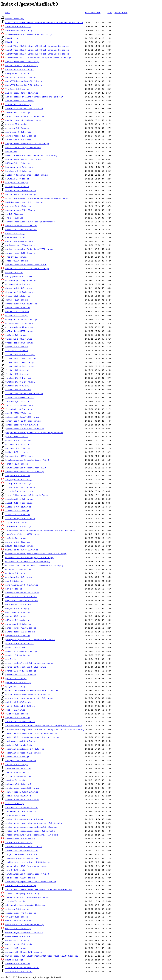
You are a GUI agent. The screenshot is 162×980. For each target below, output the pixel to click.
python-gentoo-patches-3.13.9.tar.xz (26, 667)
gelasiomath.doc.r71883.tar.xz (22, 417)
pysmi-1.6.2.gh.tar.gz (18, 655)
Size (110, 12)
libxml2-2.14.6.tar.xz (18, 515)
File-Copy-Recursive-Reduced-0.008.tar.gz (29, 34)
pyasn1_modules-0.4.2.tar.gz (21, 651)
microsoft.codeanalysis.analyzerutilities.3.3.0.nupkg (36, 554)
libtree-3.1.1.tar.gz (17, 511)
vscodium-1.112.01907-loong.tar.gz (25, 925)
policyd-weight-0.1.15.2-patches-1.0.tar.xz (30, 640)
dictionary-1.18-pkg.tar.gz (21, 280)
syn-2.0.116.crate (15, 815)
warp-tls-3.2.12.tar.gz (18, 928)
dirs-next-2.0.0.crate (18, 284)
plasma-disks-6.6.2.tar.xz (20, 632)
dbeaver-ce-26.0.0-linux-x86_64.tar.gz (27, 269)
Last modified (93, 12)
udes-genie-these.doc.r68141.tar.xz (25, 905)
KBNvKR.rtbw (12, 38)
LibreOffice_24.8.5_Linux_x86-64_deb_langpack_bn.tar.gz (37, 46)
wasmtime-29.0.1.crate (18, 936)
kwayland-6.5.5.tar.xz (18, 476)
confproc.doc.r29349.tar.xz (21, 245)
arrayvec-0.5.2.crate (17, 128)
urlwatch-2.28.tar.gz (17, 909)
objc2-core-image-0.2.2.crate (22, 600)
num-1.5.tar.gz (14, 589)
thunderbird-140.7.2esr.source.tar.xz (27, 866)
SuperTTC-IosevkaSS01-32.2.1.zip (24, 81)
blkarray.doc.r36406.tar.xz (21, 190)
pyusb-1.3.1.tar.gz (16, 679)
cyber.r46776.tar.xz (17, 261)
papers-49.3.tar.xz (16, 616)
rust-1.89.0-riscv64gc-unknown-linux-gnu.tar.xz (32, 737)
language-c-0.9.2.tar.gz (19, 479)
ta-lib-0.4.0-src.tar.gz (19, 843)
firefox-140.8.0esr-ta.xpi (20, 366)
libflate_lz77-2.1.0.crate (20, 487)
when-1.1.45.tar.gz (16, 948)
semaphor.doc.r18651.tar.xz (21, 761)
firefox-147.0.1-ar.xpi (18, 378)
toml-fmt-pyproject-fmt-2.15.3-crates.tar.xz (31, 882)
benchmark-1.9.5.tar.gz (18, 171)
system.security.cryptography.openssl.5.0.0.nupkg (34, 823)
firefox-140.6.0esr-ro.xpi (20, 354)
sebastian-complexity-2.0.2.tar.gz (25, 749)
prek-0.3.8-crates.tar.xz (19, 643)
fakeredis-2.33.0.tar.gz (19, 339)
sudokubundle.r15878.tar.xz (21, 811)
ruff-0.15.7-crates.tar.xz (20, 722)
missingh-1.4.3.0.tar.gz (19, 577)
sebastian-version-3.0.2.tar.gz (23, 753)
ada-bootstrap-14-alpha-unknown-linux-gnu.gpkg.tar (34, 97)
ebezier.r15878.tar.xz (18, 308)
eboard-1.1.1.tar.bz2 (17, 311)
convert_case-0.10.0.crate (20, 253)
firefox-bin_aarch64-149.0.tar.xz (24, 394)
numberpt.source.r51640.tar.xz (22, 593)
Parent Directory (15, 19)
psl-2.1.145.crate (15, 647)
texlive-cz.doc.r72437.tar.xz (22, 858)
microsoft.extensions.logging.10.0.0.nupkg (29, 558)
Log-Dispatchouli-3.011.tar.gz (22, 62)
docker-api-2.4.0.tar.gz (19, 288)
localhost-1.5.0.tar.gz (18, 526)
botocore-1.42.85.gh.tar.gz (21, 194)
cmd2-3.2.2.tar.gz (15, 233)
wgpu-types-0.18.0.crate (19, 944)
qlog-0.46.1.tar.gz (16, 686)
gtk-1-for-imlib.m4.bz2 (18, 440)
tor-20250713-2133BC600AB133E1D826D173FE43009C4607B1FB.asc (39, 889)
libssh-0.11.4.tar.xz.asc (19, 503)
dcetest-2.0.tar (14, 272)
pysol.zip (11, 659)
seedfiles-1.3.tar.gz (17, 757)
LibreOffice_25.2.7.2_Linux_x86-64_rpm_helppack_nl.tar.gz (38, 58)
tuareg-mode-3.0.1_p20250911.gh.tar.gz (27, 897)
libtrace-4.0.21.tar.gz (18, 507)
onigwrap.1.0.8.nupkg (17, 608)
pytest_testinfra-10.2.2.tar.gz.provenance (29, 663)
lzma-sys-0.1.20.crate (18, 542)
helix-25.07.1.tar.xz (17, 452)
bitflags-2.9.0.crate (17, 187)
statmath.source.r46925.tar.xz (22, 800)
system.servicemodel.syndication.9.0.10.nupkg (31, 827)
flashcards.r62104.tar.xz (19, 397)
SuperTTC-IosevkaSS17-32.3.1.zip (24, 85)
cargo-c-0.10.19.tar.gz (18, 206)
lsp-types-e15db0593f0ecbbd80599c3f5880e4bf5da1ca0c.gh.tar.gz (41, 530)
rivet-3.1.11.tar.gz (17, 714)
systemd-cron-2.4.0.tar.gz (20, 839)
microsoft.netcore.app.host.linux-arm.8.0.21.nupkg (34, 565)
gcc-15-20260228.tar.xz (18, 413)
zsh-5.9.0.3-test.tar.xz (19, 971)
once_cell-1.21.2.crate (18, 604)
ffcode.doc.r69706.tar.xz (19, 343)
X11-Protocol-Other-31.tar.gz (22, 93)
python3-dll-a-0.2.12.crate (21, 675)
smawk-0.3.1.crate (15, 780)
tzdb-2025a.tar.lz (15, 901)
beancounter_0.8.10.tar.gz (20, 167)
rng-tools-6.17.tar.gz (18, 718)
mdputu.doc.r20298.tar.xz (19, 546)
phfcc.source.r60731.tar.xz (21, 628)
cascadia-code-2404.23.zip (20, 210)
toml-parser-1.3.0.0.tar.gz (21, 886)
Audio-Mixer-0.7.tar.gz (18, 26)
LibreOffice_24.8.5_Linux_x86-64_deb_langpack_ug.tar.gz (37, 54)
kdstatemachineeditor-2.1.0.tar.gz (25, 472)
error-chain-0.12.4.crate (19, 327)
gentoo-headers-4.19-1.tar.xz (22, 425)
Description (121, 12)
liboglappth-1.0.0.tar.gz (19, 499)
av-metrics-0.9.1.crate (18, 140)
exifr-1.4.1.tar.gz (16, 335)
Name (8, 12)
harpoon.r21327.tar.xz (18, 448)
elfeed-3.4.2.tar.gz (17, 315)
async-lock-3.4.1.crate (18, 132)
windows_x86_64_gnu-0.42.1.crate (24, 952)
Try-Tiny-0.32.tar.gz (17, 89)
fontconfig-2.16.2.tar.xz (19, 401)
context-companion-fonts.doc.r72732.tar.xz (29, 249)
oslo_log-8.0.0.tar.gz (18, 612)
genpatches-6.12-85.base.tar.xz (23, 421)
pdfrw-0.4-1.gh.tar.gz (18, 620)
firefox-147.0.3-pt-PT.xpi (20, 382)
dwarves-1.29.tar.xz (17, 300)
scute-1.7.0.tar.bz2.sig (19, 745)
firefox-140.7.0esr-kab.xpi (21, 358)
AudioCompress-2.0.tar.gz (19, 30)
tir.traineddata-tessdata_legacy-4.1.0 (27, 874)
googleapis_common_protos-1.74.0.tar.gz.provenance (34, 433)
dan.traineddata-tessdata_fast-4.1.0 (26, 265)
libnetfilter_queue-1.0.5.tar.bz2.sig (27, 495)
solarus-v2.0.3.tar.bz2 (18, 784)
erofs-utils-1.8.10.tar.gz (20, 323)
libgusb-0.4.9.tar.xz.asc (19, 491)
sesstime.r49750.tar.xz (18, 768)
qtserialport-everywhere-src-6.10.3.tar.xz (29, 698)
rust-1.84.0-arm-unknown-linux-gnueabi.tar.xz (31, 733)
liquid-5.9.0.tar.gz (17, 522)
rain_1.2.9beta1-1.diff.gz (20, 706)
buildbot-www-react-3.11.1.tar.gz (24, 202)
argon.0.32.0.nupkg (16, 124)
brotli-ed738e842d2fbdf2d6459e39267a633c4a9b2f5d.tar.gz (37, 198)
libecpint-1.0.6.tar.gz (18, 483)
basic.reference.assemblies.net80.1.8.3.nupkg (31, 155)
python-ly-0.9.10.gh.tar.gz (21, 671)
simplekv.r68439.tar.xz (18, 776)
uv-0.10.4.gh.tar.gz (17, 917)
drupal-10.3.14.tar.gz (18, 296)
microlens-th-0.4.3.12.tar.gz (22, 550)
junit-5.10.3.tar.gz (17, 464)
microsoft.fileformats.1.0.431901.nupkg (28, 561)
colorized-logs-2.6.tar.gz (20, 241)
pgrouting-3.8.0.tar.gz (18, 624)
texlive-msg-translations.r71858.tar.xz (28, 862)
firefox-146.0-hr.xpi (17, 370)
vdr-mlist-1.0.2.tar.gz (18, 921)
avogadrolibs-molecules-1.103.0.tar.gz (27, 144)
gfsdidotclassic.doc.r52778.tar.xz (25, 429)
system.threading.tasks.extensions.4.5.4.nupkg (32, 835)
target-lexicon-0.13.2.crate (21, 854)
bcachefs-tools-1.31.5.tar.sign (23, 159)
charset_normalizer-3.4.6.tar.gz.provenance (30, 222)
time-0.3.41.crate (15, 870)
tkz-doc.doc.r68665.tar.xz (20, 878)
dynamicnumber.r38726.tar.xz (21, 304)
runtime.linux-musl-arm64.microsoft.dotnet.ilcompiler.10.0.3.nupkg (44, 725)
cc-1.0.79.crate (14, 214)
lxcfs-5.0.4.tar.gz (16, 538)
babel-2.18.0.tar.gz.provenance (23, 147)
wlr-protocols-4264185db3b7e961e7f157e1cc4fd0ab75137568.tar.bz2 (42, 956)
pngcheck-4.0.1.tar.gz (18, 636)
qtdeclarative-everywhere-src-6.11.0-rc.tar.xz (32, 690)
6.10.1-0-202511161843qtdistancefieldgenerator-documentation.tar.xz (44, 23)
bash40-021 (11, 151)
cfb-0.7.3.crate (14, 218)
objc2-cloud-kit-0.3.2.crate (21, 597)
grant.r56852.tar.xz (17, 436)
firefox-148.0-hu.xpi (17, 386)
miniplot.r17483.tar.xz (18, 569)
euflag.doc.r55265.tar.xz (19, 331)
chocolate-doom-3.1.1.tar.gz (21, 226)
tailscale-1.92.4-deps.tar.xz (22, 850)
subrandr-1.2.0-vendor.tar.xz (22, 807)
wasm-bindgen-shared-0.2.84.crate (24, 932)
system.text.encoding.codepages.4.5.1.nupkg (30, 831)
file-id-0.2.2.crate (17, 351)
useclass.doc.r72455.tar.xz (21, 913)
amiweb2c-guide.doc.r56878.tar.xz (24, 108)
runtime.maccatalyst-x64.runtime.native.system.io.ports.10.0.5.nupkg (45, 729)
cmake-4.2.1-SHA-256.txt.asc (21, 229)
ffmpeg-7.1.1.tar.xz (17, 347)
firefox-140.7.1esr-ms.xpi (20, 362)
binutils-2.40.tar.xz (17, 179)
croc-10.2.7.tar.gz (16, 257)
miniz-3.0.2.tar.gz (16, 573)
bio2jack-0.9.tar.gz (17, 183)
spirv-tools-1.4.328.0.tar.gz (22, 792)
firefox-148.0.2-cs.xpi (18, 390)
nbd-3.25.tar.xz (14, 581)
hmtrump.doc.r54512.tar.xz (20, 456)
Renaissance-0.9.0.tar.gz (19, 69)
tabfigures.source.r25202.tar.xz (24, 846)
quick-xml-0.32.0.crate (18, 702)
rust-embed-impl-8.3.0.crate (21, 741)
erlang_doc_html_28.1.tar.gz (21, 319)
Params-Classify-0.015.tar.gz (22, 65)
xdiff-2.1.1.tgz (14, 960)
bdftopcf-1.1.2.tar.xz (18, 163)
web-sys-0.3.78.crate (17, 940)
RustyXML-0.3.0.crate (17, 73)
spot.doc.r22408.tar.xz (18, 796)
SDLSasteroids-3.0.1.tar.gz (21, 77)
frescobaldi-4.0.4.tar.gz (19, 409)
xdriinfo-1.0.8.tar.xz (18, 964)
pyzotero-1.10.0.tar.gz (18, 682)
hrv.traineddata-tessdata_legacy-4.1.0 (27, 460)
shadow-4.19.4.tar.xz (17, 772)
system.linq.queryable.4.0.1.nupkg (25, 819)
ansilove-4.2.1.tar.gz (18, 112)
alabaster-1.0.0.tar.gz (18, 105)
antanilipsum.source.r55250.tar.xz (25, 116)
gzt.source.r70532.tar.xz (19, 444)
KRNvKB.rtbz (12, 42)
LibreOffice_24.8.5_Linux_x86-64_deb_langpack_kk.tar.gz (37, 50)
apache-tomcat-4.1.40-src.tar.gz (24, 120)
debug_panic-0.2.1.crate (19, 276)
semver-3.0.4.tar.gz (17, 764)
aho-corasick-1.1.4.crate (19, 101)
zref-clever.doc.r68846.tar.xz (22, 968)
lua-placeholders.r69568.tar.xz (23, 534)
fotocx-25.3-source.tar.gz (20, 405)
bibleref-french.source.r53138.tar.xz (27, 175)
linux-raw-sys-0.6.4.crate (20, 518)
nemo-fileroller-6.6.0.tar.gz (22, 585)
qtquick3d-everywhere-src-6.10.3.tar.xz (28, 694)
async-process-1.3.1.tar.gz (21, 136)
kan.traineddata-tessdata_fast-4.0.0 (26, 468)
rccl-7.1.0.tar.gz (15, 710)
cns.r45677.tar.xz (15, 237)
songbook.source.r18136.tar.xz (22, 788)
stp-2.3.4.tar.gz (15, 804)
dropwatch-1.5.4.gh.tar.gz (20, 292)
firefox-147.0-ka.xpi (17, 374)
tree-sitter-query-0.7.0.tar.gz (23, 893)
